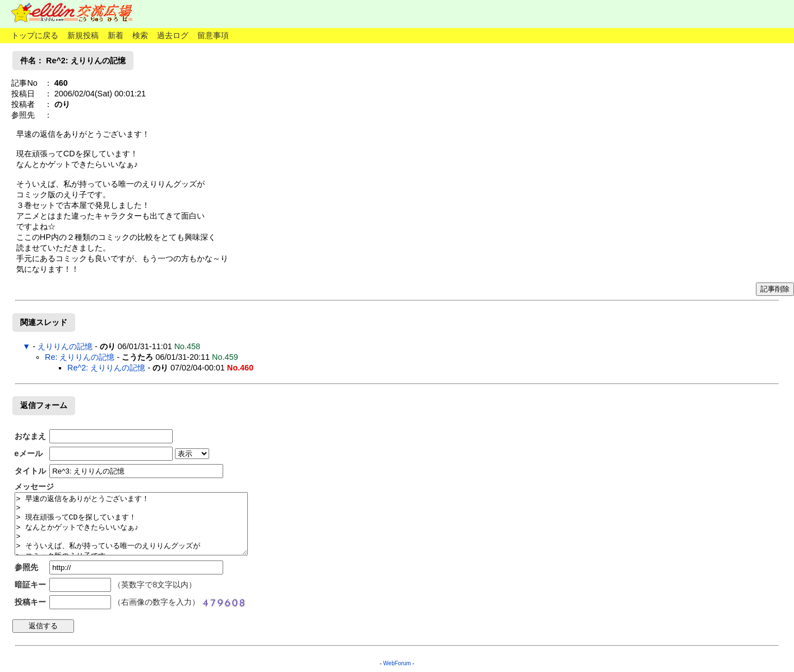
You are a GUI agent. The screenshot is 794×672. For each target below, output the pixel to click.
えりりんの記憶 (65, 346)
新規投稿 (83, 35)
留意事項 (213, 35)
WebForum (397, 663)
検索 (140, 35)
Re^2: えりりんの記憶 (106, 368)
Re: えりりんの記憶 (80, 357)
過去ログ (173, 35)
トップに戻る (35, 35)
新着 (116, 35)
